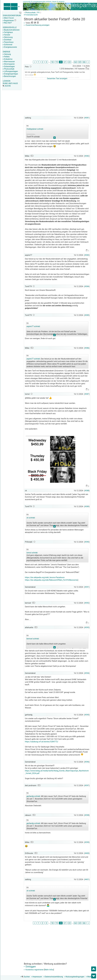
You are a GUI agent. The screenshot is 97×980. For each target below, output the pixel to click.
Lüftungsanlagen (10, 71)
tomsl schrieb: (32, 553)
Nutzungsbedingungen (74, 977)
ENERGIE (7, 52)
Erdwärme (8, 59)
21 (65, 62)
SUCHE (7, 86)
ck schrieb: (31, 518)
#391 (87, 587)
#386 (87, 348)
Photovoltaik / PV (32, 13)
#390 (87, 542)
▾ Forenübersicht (31, 15)
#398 (87, 815)
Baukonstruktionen (11, 30)
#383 (87, 255)
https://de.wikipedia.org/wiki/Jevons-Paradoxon (45, 577)
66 (84, 62)
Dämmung (8, 37)
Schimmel (8, 45)
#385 (87, 315)
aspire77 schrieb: (33, 326)
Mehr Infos (49, 970)
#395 (87, 715)
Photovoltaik (9, 69)
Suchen (25, 977)
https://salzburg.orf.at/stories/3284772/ (42, 742)
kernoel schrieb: (33, 639)
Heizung (7, 54)
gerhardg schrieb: (33, 796)
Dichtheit (7, 40)
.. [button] (55, 138)
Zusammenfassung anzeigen (37, 25)
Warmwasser (9, 62)
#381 (87, 118)
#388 (87, 491)
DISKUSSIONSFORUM (12, 15)
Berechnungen (9, 76)
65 (80, 62)
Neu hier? (7, 23)
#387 (87, 394)
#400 (87, 853)
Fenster (6, 35)
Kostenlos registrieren (34, 970)
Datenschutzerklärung (53, 977)
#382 (87, 156)
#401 (87, 879)
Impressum (37, 977)
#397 (87, 785)
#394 (87, 673)
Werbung (90, 977)
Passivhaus (8, 42)
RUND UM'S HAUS (10, 83)
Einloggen (30, 967)
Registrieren (8, 21)
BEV (43, 237)
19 (56, 62)
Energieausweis (10, 47)
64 (75, 62)
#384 (87, 286)
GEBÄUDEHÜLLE (10, 27)
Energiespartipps (10, 74)
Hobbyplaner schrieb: (35, 129)
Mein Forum (8, 18)
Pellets (6, 57)
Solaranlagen (9, 66)
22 (69, 62)
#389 (87, 506)
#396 (87, 762)
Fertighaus (8, 32)
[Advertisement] (57, 44)
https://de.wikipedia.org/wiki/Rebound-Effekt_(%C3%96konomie (51, 580)
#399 (87, 842)
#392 (87, 603)
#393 (87, 627)
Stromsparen (9, 64)
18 (52, 62)
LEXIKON (7, 81)
